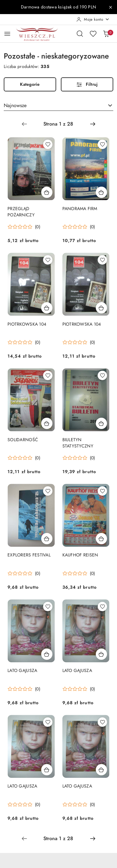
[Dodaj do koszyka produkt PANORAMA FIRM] (101, 192)
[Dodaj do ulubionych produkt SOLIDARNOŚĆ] (48, 375)
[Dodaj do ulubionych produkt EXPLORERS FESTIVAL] (48, 491)
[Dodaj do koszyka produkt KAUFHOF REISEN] (101, 539)
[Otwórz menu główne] (7, 34)
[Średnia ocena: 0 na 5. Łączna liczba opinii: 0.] (24, 227)
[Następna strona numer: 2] (93, 124)
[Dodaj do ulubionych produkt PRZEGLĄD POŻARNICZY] (48, 144)
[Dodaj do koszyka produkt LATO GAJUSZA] (47, 654)
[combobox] (58, 106)
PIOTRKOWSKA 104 (27, 324)
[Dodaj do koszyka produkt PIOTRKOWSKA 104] (47, 308)
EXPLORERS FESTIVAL (29, 555)
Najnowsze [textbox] (15, 105)
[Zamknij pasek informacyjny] (110, 7)
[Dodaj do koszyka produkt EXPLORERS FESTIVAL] (47, 539)
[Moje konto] (93, 19)
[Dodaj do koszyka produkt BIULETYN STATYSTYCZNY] (101, 423)
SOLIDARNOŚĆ (23, 440)
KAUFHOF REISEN (80, 555)
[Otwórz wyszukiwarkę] (80, 34)
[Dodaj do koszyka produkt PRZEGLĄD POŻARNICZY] (47, 192)
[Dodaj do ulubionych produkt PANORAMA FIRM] (102, 144)
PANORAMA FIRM (80, 209)
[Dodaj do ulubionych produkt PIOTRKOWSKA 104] (48, 260)
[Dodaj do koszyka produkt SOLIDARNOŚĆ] (47, 423)
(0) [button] (38, 227)
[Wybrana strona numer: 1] (58, 124)
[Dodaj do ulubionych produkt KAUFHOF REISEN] (102, 491)
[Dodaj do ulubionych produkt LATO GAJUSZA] (48, 607)
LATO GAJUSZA (22, 670)
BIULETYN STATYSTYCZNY (78, 443)
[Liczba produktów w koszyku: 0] (106, 34)
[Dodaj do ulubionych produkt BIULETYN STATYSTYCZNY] (102, 375)
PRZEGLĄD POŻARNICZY (21, 212)
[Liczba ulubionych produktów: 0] (93, 34)
